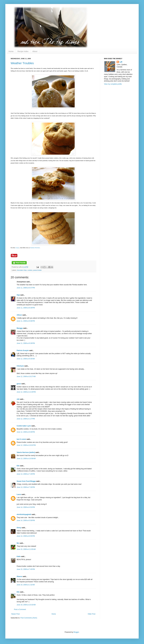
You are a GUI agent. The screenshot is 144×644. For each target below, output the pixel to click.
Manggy (20, 328)
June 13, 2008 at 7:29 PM (26, 474)
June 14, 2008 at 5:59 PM (26, 520)
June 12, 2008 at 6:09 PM (26, 432)
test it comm (21, 439)
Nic (18, 543)
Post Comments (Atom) (29, 618)
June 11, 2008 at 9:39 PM (26, 343)
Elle (18, 466)
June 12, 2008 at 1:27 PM (26, 419)
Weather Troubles (22, 63)
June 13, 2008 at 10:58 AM (26, 459)
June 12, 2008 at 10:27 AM (26, 377)
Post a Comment (20, 609)
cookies (30, 270)
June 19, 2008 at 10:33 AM (26, 605)
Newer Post (15, 614)
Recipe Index (23, 51)
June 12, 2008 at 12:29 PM (26, 392)
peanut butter (37, 270)
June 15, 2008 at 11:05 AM (26, 549)
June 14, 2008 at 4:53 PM (26, 507)
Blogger (76, 632)
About (35, 51)
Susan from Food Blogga (26, 481)
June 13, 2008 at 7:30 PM (26, 487)
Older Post (92, 614)
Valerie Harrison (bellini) (26, 452)
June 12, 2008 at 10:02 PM (26, 445)
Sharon (19, 576)
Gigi (18, 295)
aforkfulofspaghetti (24, 514)
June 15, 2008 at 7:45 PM (26, 569)
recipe (17, 248)
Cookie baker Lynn (24, 426)
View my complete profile (113, 84)
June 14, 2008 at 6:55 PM (26, 536)
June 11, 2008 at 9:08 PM (26, 321)
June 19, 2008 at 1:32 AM (26, 585)
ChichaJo (20, 366)
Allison (19, 315)
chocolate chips (22, 270)
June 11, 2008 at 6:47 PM (26, 288)
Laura (19, 494)
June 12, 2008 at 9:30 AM (26, 359)
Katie (19, 556)
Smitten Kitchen (35, 248)
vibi (18, 399)
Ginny (19, 528)
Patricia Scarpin (23, 350)
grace (19, 384)
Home (11, 51)
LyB (121, 62)
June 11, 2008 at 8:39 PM (26, 308)
